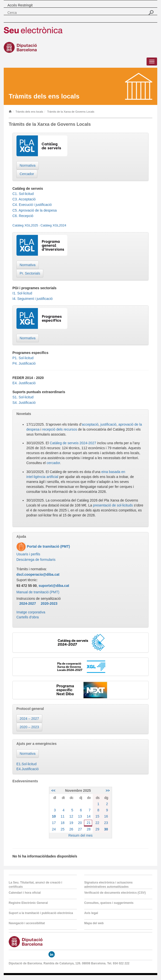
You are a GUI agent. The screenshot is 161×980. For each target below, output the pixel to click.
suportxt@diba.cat (54, 586)
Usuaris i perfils (28, 554)
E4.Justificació (27, 769)
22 (97, 823)
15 (97, 816)
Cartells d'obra (28, 617)
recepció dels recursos (60, 429)
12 (71, 816)
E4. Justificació (24, 383)
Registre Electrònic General (28, 903)
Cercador (27, 174)
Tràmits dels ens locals (29, 112)
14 (89, 816)
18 (63, 823)
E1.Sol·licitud (26, 764)
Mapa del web (94, 923)
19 (71, 823)
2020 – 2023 (29, 727)
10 (54, 816)
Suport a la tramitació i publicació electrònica (41, 913)
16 (106, 816)
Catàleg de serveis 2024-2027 (73, 443)
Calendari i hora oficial (25, 893)
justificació (108, 424)
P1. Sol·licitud (23, 358)
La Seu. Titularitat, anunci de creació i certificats (35, 885)
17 (54, 823)
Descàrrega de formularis (36, 560)
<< (53, 790)
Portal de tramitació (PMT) (48, 546)
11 (63, 816)
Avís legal (91, 913)
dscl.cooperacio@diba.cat (38, 574)
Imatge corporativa (31, 612)
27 (80, 829)
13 (80, 816)
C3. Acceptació (24, 199)
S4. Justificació (24, 403)
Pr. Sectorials (30, 273)
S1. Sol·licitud (23, 397)
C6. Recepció (23, 216)
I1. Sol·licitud (22, 293)
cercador (53, 463)
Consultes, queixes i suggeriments (109, 903)
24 (54, 829)
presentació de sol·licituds (113, 505)
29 (97, 829)
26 (71, 829)
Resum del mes (80, 835)
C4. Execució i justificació (32, 205)
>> (108, 790)
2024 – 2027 (29, 719)
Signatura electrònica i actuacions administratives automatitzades (108, 885)
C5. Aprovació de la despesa (35, 210)
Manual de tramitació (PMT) (38, 592)
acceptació (90, 424)
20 (80, 823)
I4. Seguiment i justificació (33, 299)
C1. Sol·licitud (23, 194)
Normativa (28, 165)
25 (63, 829)
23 (106, 823)
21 (89, 823)
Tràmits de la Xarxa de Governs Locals (71, 112)
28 (89, 829)
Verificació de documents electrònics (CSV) (115, 893)
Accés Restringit (20, 5)
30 (106, 829)
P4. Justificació (24, 363)
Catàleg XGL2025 (25, 225)
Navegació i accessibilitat (27, 923)
